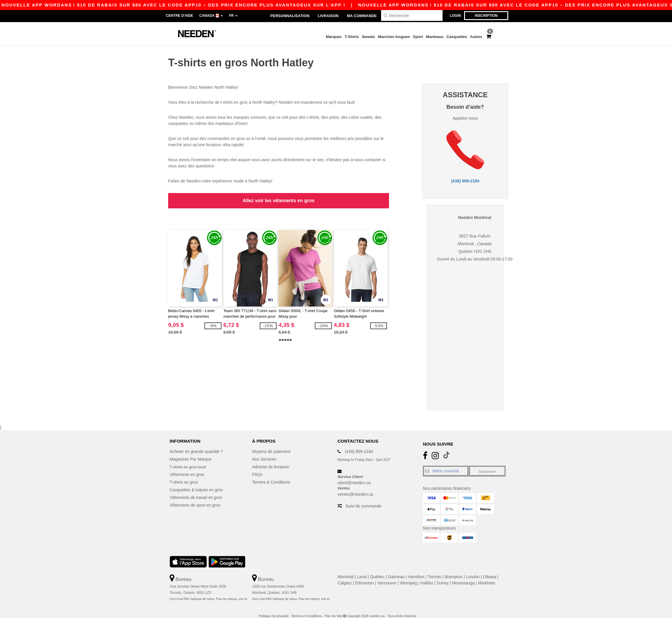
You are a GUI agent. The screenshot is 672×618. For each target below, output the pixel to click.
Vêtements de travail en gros (196, 490)
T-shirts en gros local (189, 459)
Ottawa (489, 569)
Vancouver (387, 575)
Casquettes (457, 37)
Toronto (435, 569)
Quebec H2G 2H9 (475, 244)
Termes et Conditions (306, 608)
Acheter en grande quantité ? (196, 444)
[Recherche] (412, 15)
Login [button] (455, 16)
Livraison (328, 16)
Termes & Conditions (271, 474)
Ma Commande (362, 16)
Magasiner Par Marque (191, 451)
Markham (486, 575)
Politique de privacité (274, 608)
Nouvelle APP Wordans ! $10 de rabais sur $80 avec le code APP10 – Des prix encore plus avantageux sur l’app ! (422, 5)
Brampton (454, 569)
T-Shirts (352, 37)
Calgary (345, 575)
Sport (418, 37)
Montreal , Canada (475, 236)
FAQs (257, 467)
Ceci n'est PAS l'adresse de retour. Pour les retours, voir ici (208, 591)
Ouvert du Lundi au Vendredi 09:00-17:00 (475, 251)
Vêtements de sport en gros (195, 497)
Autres (476, 37)
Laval (362, 569)
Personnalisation (290, 16)
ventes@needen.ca (355, 486)
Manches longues (394, 37)
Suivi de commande (364, 498)
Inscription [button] (486, 16)
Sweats (368, 37)
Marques (334, 37)
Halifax (427, 575)
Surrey (442, 575)
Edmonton (365, 575)
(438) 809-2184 (465, 177)
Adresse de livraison (271, 459)
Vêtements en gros (187, 467)
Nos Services (264, 451)
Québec (377, 569)
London (473, 569)
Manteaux (435, 37)
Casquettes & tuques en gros (196, 482)
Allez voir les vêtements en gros (279, 196)
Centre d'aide (179, 16)
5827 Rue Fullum (475, 228)
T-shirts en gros (184, 474)
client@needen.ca (354, 475)
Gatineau (396, 569)
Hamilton (416, 569)
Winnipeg (408, 575)
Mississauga (463, 575)
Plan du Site (333, 608)
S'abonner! (487, 464)
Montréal (345, 569)
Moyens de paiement (271, 444)
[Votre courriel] (446, 463)
